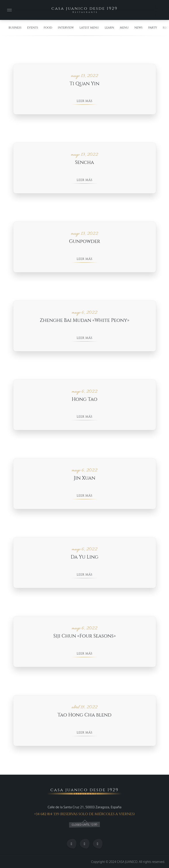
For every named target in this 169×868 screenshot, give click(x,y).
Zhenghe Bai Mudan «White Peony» (84, 321)
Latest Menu (89, 28)
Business (15, 28)
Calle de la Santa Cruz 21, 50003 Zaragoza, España (84, 807)
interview (66, 28)
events (32, 28)
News (138, 28)
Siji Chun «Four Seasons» (84, 637)
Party (153, 28)
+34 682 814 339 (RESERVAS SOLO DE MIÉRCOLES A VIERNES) (84, 814)
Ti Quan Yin (84, 84)
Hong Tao (84, 400)
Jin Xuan (84, 479)
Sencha (85, 163)
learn (109, 28)
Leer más (84, 101)
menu (124, 28)
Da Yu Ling (85, 558)
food (48, 28)
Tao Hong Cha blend (84, 716)
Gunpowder (84, 242)
